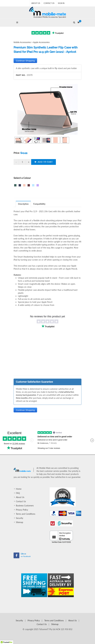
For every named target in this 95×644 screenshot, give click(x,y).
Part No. (21, 75)
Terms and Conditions (26, 514)
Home (19, 489)
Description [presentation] (23, 204)
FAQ (18, 493)
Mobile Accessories (22, 42)
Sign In (61, 3)
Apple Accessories (41, 42)
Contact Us (49, 3)
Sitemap (19, 522)
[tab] (23, 204)
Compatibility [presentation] (39, 204)
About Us (36, 3)
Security (19, 518)
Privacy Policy (22, 510)
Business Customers (25, 506)
